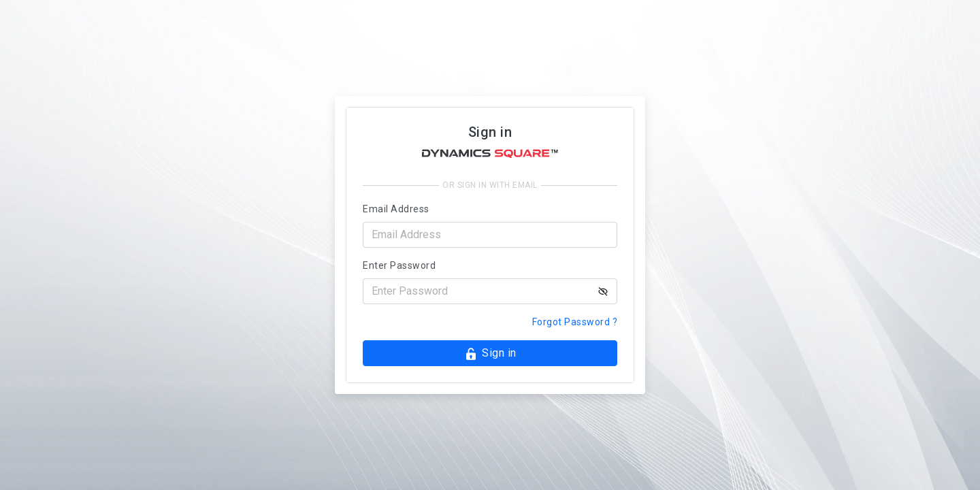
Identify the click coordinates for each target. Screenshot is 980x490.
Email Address (396, 209)
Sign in (490, 354)
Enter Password (399, 265)
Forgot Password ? (575, 322)
